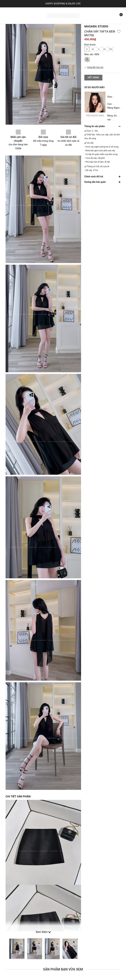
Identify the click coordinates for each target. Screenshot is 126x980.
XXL (111, 49)
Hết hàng (93, 78)
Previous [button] (6, 949)
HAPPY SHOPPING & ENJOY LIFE (63, 4)
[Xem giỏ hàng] (119, 16)
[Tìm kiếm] (111, 16)
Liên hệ (34, 20)
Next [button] (81, 949)
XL (105, 49)
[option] (17, 949)
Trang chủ (15, 11)
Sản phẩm (33, 11)
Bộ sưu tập (18, 20)
